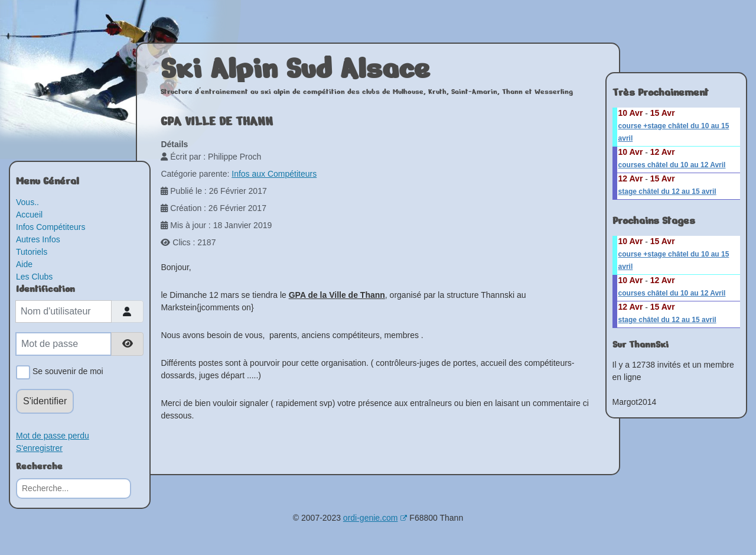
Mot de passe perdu (53, 436)
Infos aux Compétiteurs (274, 174)
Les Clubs (34, 277)
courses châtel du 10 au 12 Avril (672, 165)
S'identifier (45, 401)
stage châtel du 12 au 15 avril (667, 192)
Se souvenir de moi (66, 372)
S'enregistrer (39, 448)
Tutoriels (32, 252)
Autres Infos (38, 239)
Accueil (29, 215)
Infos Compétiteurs (51, 227)
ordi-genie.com (375, 518)
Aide (24, 264)
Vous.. (27, 202)
